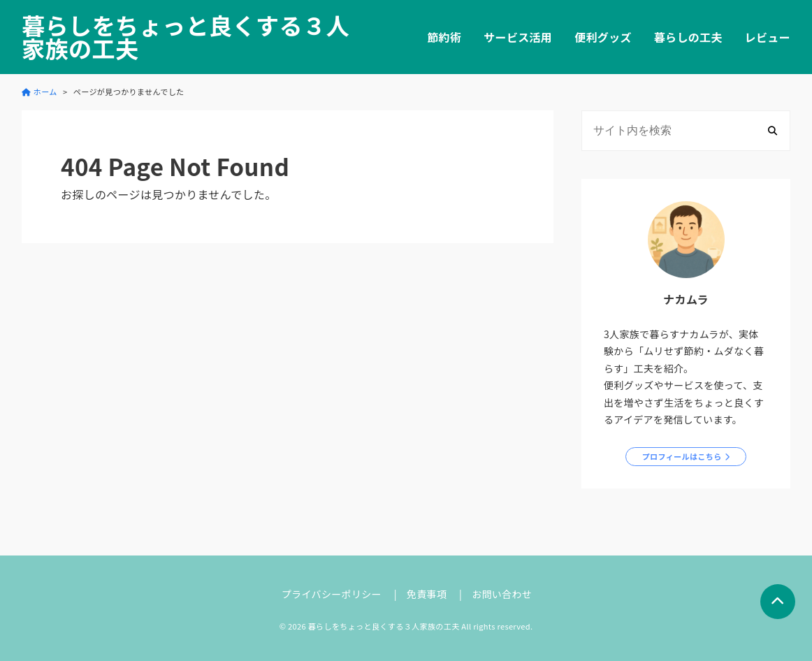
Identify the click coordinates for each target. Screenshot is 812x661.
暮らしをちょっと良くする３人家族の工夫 (186, 37)
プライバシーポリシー (332, 594)
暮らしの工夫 (688, 37)
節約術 (444, 37)
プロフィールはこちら (682, 456)
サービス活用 (518, 37)
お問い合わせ (502, 594)
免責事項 (427, 594)
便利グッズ (603, 37)
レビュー (768, 37)
